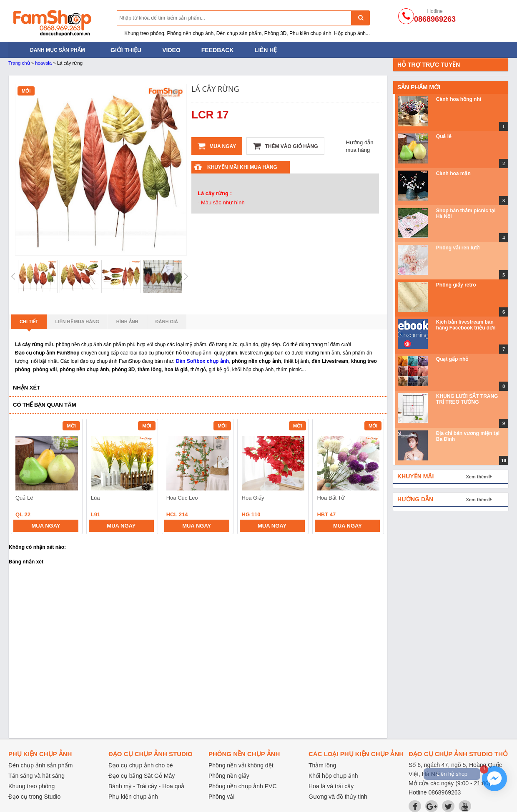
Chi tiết (29, 324)
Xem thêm (477, 477)
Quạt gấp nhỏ (452, 359)
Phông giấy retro (456, 285)
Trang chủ (19, 63)
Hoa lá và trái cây (331, 786)
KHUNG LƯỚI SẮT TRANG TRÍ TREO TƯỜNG (467, 399)
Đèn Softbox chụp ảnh (202, 361)
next (374, 478)
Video (171, 50)
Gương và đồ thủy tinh (338, 797)
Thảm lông (322, 765)
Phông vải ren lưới (458, 248)
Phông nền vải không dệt (241, 765)
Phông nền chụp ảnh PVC (243, 786)
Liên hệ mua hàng (77, 322)
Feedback (218, 50)
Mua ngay (217, 146)
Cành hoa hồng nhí (459, 99)
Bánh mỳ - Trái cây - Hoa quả (146, 786)
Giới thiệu (126, 50)
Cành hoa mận (453, 173)
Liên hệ (266, 50)
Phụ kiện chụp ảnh (133, 797)
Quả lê (444, 136)
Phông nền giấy (229, 776)
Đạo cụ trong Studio (34, 797)
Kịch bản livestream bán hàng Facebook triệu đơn (466, 325)
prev (22, 478)
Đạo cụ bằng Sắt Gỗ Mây (142, 776)
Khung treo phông (31, 786)
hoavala (43, 63)
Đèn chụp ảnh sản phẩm (40, 765)
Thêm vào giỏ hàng (285, 146)
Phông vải (221, 797)
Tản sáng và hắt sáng (36, 776)
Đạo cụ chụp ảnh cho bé (141, 765)
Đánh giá (167, 322)
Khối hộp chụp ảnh (333, 776)
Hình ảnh (127, 322)
